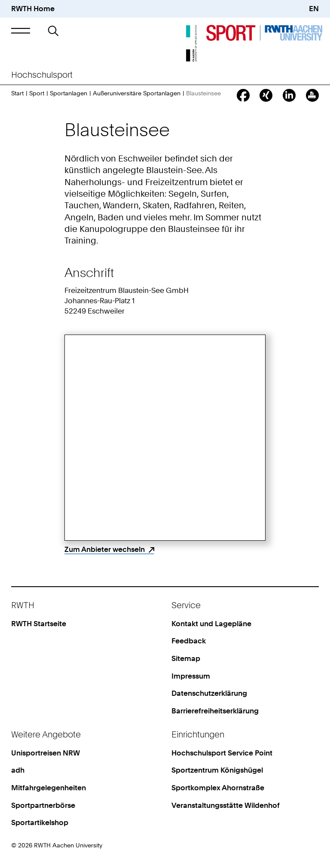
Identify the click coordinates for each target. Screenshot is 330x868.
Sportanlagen (69, 93)
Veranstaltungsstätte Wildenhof (226, 805)
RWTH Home (33, 9)
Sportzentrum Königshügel (217, 770)
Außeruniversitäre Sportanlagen (137, 93)
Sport (37, 93)
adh (18, 770)
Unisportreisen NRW (46, 753)
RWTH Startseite (39, 624)
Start (17, 93)
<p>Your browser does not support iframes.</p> (165, 438)
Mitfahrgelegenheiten (49, 788)
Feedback (189, 641)
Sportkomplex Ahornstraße (218, 788)
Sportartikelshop (40, 822)
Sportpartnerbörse (43, 805)
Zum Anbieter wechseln (105, 549)
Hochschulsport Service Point (222, 753)
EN (314, 9)
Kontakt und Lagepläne (211, 624)
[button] (20, 31)
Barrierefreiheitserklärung (215, 711)
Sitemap (186, 658)
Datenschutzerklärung (209, 693)
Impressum (191, 676)
